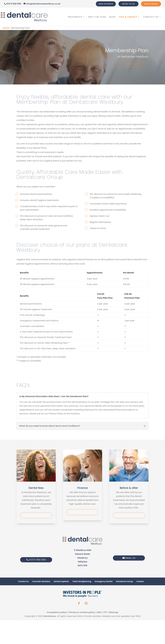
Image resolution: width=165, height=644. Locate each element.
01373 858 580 (38, 560)
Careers (140, 581)
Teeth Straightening (82, 581)
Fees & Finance (128, 17)
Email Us (130, 558)
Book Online (151, 4)
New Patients (106, 4)
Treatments (75, 17)
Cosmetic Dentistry (41, 581)
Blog (112, 17)
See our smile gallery (129, 515)
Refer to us (128, 4)
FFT (105, 612)
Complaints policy (57, 612)
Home (6, 28)
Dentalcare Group (124, 581)
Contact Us (151, 17)
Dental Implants (61, 581)
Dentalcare (50, 616)
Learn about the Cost (36, 515)
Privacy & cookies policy (82, 612)
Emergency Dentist (104, 581)
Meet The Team (97, 17)
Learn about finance (83, 512)
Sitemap (114, 612)
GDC (99, 612)
